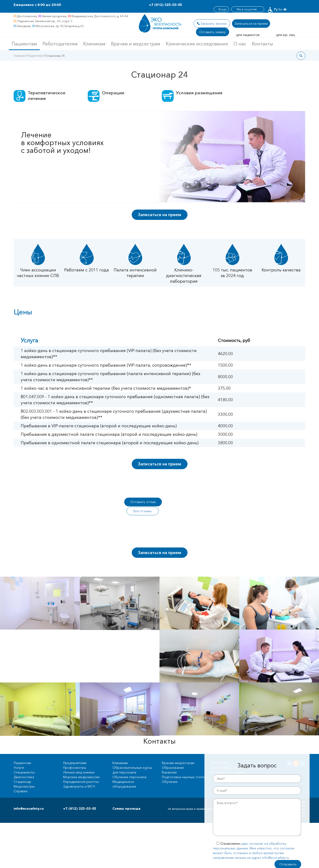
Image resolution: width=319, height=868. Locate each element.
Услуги (19, 759)
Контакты (263, 44)
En (280, 5)
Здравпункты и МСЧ (79, 777)
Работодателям (60, 44)
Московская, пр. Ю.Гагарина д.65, (60, 26)
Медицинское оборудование (124, 775)
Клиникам (94, 44)
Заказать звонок (214, 24)
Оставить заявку (213, 32)
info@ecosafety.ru (29, 800)
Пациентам (24, 44)
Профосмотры (75, 759)
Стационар (22, 773)
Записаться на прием (159, 215)
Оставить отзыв (143, 502)
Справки (20, 782)
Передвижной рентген (81, 773)
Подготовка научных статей (184, 768)
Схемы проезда (126, 800)
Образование (173, 759)
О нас (240, 44)
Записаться (251, 24)
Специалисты (24, 763)
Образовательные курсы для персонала (132, 761)
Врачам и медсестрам (136, 44)
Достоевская (27, 16)
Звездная (24, 26)
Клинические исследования (197, 44)
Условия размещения (200, 93)
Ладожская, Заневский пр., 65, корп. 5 (45, 21)
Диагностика (24, 768)
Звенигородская (54, 16)
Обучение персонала (129, 768)
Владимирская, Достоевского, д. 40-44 (100, 16)
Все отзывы (179, 502)
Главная (19, 56)
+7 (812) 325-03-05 (165, 5)
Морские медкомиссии (81, 768)
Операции (113, 93)
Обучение (170, 773)
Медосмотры (24, 777)
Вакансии (169, 763)
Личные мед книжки (79, 763)
